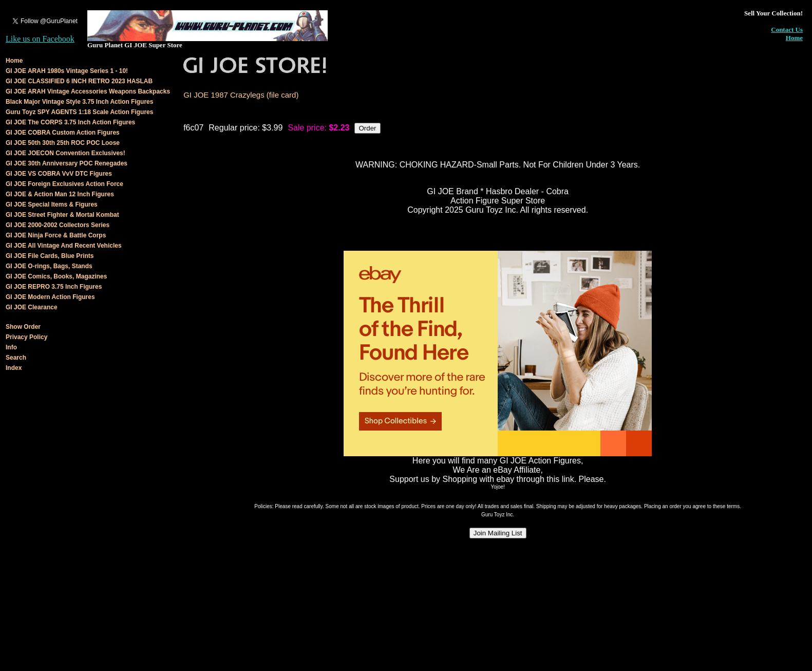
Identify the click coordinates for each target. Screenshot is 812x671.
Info (11, 347)
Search (16, 358)
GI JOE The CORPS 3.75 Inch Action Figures (70, 122)
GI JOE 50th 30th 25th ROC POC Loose (63, 143)
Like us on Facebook (40, 39)
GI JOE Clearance (32, 307)
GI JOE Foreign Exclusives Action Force (64, 184)
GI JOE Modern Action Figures (50, 297)
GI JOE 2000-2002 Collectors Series (58, 225)
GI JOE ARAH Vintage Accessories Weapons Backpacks (88, 91)
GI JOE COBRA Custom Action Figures (63, 133)
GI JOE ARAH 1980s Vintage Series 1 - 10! (67, 71)
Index (14, 368)
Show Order (23, 327)
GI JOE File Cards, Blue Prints (50, 256)
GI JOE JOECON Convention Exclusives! (65, 153)
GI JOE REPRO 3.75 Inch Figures (54, 287)
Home (794, 38)
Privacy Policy (26, 337)
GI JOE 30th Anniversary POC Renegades (67, 163)
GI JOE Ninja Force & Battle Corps (56, 235)
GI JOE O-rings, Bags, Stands (49, 266)
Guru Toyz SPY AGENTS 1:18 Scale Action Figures (79, 112)
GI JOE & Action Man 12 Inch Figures (60, 194)
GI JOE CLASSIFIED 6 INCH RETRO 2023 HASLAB (79, 81)
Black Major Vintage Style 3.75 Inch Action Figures (79, 102)
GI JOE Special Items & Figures (52, 204)
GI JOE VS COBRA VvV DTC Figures (59, 174)
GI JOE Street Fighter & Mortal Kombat (62, 215)
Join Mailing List (498, 533)
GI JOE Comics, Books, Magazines (56, 276)
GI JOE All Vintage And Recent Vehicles (64, 246)
